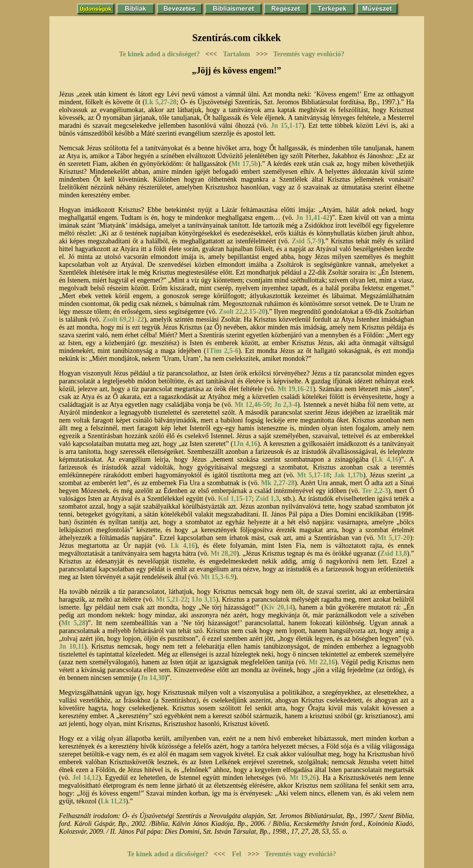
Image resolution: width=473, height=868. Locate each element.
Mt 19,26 (303, 778)
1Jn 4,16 (245, 444)
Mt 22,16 (322, 662)
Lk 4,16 (387, 459)
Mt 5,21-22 (172, 599)
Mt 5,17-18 (314, 475)
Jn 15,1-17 (286, 126)
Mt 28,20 (224, 553)
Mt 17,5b (245, 164)
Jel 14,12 (86, 778)
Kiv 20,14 (279, 607)
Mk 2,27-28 (278, 483)
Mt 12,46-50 (252, 405)
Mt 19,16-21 (295, 389)
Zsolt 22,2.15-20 (242, 312)
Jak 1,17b (349, 475)
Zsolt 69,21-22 (124, 319)
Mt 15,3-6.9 (218, 577)
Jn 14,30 (153, 678)
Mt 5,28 (73, 623)
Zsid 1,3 (268, 499)
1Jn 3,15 (203, 599)
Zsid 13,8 (394, 553)
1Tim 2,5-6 (222, 351)
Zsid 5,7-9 (306, 241)
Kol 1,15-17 (235, 499)
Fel (236, 854)
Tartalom (236, 54)
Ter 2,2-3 (375, 491)
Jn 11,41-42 (313, 218)
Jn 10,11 (72, 646)
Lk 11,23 (113, 801)
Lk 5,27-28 (161, 102)
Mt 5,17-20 (394, 538)
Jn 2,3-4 (286, 405)
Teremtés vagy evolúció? (309, 54)
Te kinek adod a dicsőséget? (159, 54)
